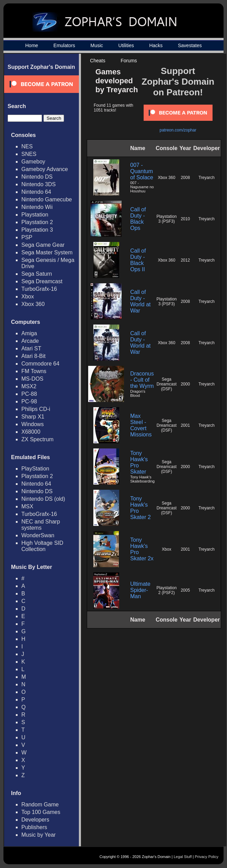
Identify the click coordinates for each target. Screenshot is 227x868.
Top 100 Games (41, 812)
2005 (185, 590)
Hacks (156, 45)
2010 (185, 219)
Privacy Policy (207, 857)
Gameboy (33, 162)
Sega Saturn (37, 274)
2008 (185, 178)
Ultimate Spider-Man (140, 590)
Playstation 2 (37, 222)
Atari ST (31, 348)
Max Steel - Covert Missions (141, 425)
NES (27, 146)
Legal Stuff (183, 857)
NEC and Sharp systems (41, 525)
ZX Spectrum (37, 439)
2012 (185, 260)
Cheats (97, 61)
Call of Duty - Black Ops (138, 219)
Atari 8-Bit (33, 356)
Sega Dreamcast (42, 281)
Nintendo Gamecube (47, 199)
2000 (185, 384)
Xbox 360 (33, 304)
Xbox (28, 297)
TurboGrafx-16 (39, 289)
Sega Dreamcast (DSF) (167, 384)
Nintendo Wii (37, 207)
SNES (29, 154)
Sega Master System (47, 252)
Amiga (29, 333)
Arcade (30, 341)
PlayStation (35, 469)
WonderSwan (38, 535)
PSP (27, 237)
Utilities (126, 45)
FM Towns (34, 371)
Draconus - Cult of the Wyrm (142, 380)
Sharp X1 (33, 417)
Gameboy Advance (45, 169)
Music (97, 45)
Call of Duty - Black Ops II (138, 260)
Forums (129, 61)
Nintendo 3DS (39, 184)
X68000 (31, 432)
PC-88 (29, 394)
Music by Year (39, 835)
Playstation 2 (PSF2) (167, 590)
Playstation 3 (37, 230)
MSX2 (29, 386)
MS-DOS (32, 379)
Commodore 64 (40, 364)
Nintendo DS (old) (43, 499)
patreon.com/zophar (178, 130)
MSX (27, 506)
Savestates (190, 45)
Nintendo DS (37, 177)
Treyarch (207, 178)
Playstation (35, 215)
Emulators (64, 45)
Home (32, 45)
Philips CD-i (36, 409)
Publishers (34, 827)
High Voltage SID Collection (42, 546)
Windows (33, 424)
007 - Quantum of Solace (142, 171)
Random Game (40, 805)
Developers (35, 820)
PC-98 (29, 401)
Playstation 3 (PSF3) (167, 219)
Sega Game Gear (43, 245)
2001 (185, 425)
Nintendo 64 (36, 192)
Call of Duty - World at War (140, 301)
